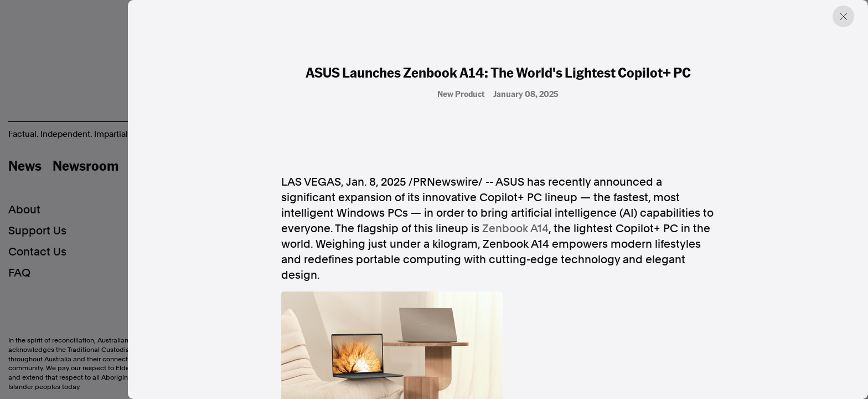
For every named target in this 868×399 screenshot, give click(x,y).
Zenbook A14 (515, 228)
